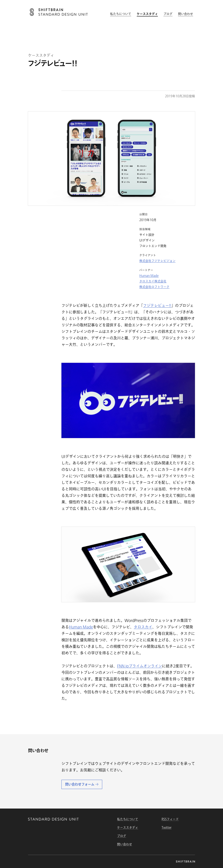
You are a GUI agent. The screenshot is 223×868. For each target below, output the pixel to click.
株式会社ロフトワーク (154, 287)
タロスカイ (143, 627)
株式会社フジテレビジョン (157, 261)
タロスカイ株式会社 (153, 281)
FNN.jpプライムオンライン (140, 666)
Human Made (149, 276)
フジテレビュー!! (157, 305)
